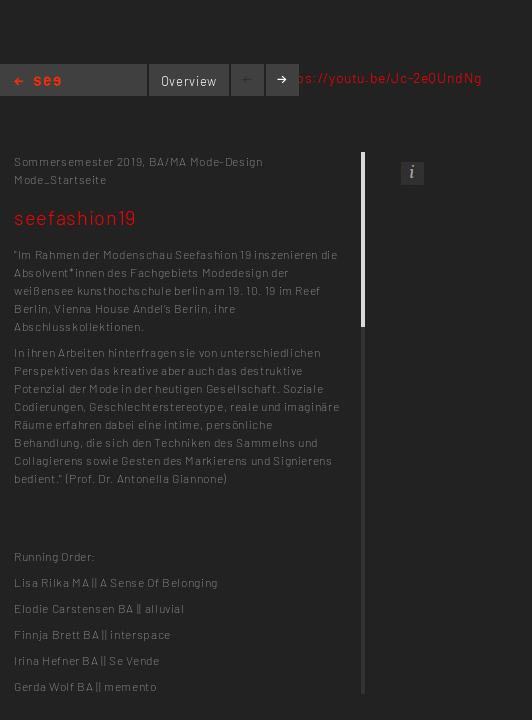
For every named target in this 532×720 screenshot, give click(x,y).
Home (37, 82)
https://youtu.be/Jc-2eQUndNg (379, 77)
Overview (189, 81)
